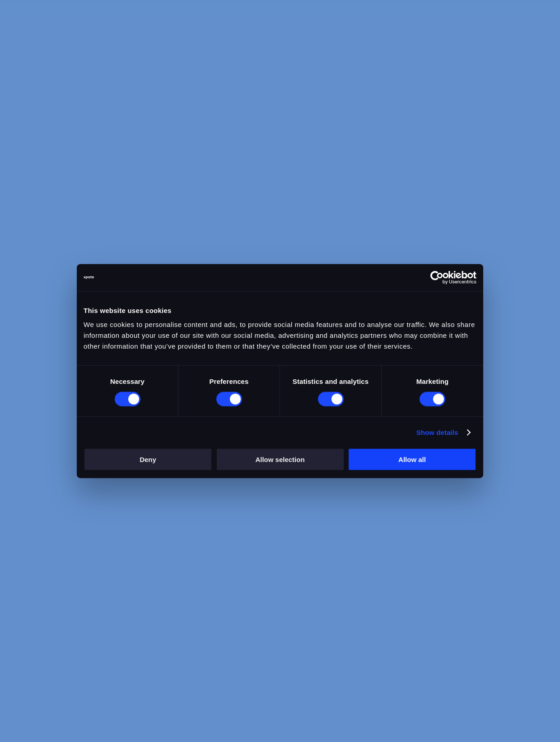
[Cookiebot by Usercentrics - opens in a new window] (437, 277)
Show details (437, 432)
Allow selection (280, 460)
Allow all (412, 460)
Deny (148, 460)
